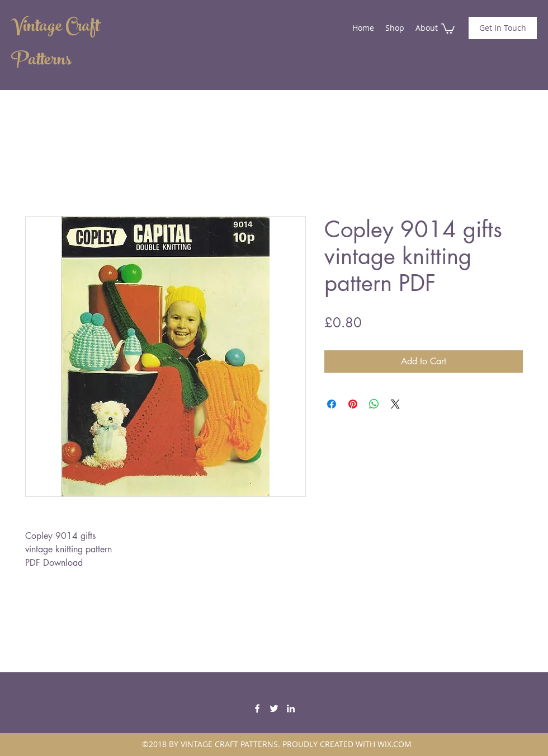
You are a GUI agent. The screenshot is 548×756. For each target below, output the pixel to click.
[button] (448, 28)
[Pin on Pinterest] (353, 404)
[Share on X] (395, 404)
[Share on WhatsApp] (374, 404)
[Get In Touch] (503, 28)
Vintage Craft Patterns (55, 45)
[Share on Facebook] (332, 404)
